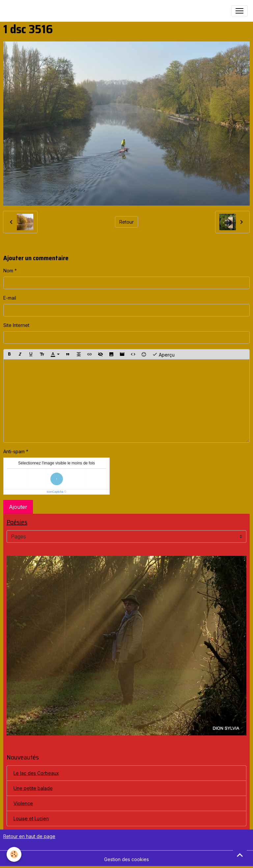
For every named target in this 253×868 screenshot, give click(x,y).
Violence (23, 803)
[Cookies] (14, 854)
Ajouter (18, 507)
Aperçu (163, 354)
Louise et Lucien (31, 818)
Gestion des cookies (126, 859)
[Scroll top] (240, 855)
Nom (8, 271)
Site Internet (16, 325)
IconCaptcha (55, 492)
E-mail (10, 298)
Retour (126, 222)
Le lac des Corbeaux (36, 773)
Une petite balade (33, 788)
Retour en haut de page (29, 836)
